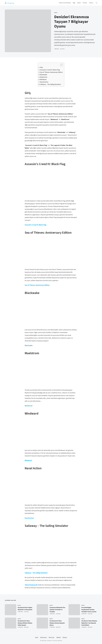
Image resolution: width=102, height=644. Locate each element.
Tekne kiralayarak (31, 585)
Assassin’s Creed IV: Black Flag (50, 70)
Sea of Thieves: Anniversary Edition (51, 72)
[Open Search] (97, 3)
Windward (43, 80)
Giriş (41, 67)
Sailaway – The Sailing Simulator (51, 84)
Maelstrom (44, 77)
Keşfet (56, 13)
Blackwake (44, 75)
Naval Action (44, 82)
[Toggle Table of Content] (61, 65)
